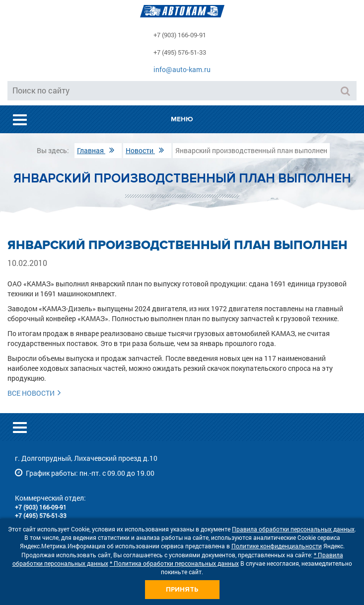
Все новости (36, 393)
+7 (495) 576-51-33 (180, 52)
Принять (182, 589)
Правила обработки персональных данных (293, 529)
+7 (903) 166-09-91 (180, 35)
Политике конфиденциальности (277, 546)
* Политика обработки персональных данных (174, 563)
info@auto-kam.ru (182, 69)
